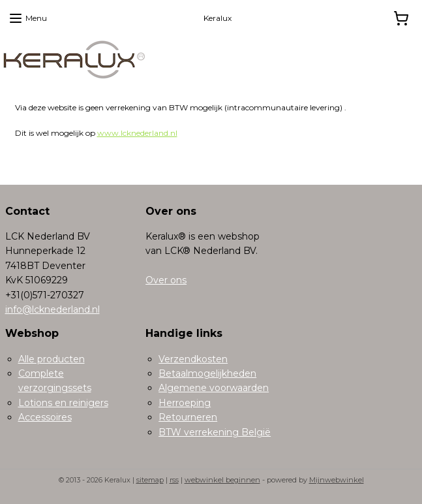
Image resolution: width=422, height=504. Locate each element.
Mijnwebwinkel (337, 480)
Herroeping (185, 403)
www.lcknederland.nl (137, 133)
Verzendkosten (193, 359)
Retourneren (188, 417)
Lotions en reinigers (63, 403)
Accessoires (45, 417)
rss (174, 480)
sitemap (150, 480)
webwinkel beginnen (222, 480)
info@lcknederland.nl (53, 309)
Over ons (166, 280)
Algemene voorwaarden (214, 388)
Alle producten (52, 359)
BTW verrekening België (215, 432)
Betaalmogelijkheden (207, 373)
